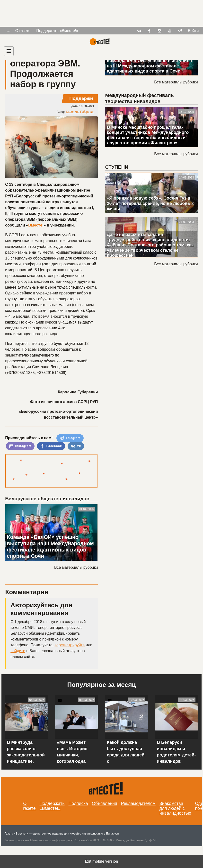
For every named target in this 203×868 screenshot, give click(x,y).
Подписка (78, 803)
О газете (23, 31)
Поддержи (81, 98)
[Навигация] (9, 51)
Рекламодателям (138, 803)
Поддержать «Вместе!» (57, 31)
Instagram (20, 446)
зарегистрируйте (70, 645)
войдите (18, 651)
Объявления (105, 803)
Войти (193, 31)
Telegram (70, 438)
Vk (76, 446)
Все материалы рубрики (76, 567)
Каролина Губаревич (80, 112)
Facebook (51, 446)
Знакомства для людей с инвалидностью (175, 808)
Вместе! (36, 225)
